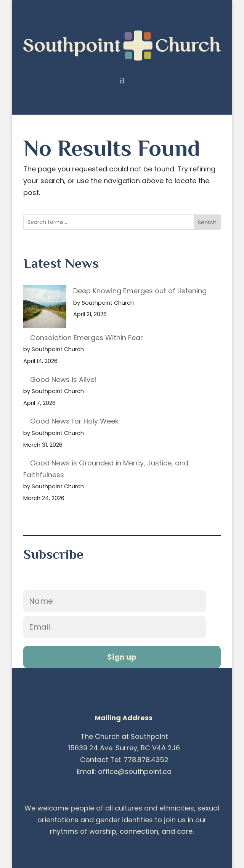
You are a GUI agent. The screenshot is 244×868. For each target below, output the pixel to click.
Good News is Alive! (63, 380)
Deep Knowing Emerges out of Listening (140, 291)
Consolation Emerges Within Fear (87, 338)
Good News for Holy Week (74, 421)
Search (207, 222)
